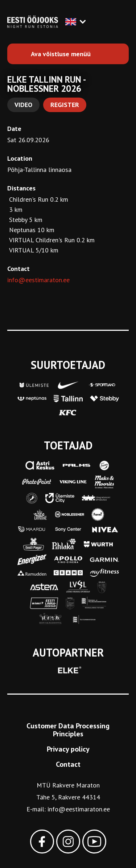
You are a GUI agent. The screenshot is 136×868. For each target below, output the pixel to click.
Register (65, 105)
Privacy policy (68, 749)
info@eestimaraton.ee (38, 280)
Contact (68, 764)
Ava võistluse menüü (61, 54)
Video (23, 105)
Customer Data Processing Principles (68, 730)
